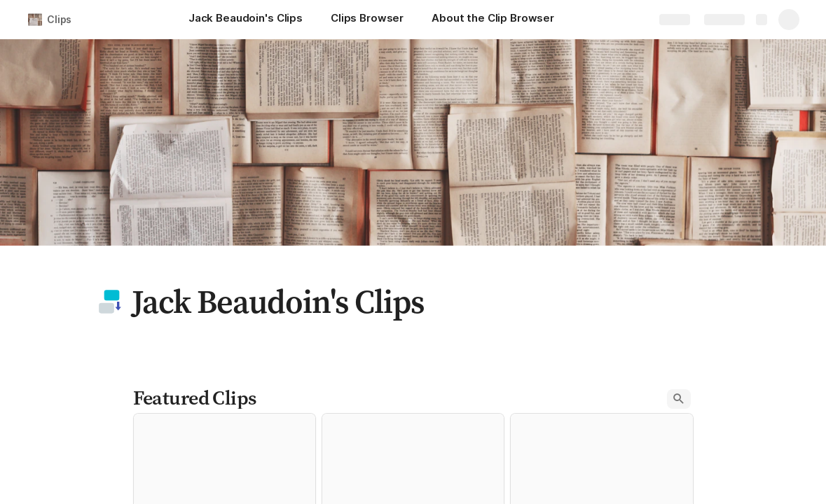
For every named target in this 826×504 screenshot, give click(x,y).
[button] (110, 302)
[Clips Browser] (367, 20)
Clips (59, 19)
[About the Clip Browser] (493, 20)
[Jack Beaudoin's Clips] (246, 20)
